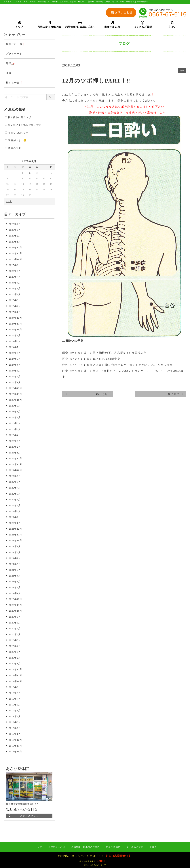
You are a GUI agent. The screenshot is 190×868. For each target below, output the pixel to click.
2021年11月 (15, 535)
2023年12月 (15, 389)
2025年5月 (15, 289)
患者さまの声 (113, 847)
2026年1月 (15, 242)
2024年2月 (15, 377)
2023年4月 (15, 436)
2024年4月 (15, 365)
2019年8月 (15, 694)
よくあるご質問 (135, 847)
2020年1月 (15, 664)
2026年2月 (15, 236)
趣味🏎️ (10, 64)
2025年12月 (15, 248)
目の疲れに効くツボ (20, 118)
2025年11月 (15, 254)
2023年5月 (15, 430)
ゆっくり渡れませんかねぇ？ (88, 397)
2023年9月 (15, 406)
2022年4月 (15, 506)
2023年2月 (15, 447)
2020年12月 (15, 600)
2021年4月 (15, 576)
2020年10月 (15, 611)
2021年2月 (15, 588)
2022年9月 (15, 477)
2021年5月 (15, 570)
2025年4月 (15, 295)
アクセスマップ (29, 816)
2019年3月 (15, 723)
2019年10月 (15, 682)
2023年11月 (15, 395)
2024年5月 (15, 359)
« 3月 (9, 202)
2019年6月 (15, 705)
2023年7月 (15, 418)
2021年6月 (15, 565)
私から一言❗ (14, 83)
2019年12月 (15, 670)
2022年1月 (15, 523)
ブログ (153, 847)
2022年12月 (15, 459)
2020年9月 (15, 617)
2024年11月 (15, 324)
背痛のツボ (14, 149)
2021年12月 (15, 529)
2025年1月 (15, 313)
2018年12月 (15, 740)
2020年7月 (15, 629)
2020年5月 (15, 641)
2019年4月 (15, 717)
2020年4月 (15, 647)
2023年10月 (15, 400)
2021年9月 (15, 547)
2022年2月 (15, 518)
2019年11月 (15, 676)
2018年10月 (15, 752)
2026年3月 (15, 230)
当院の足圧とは (57, 847)
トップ (38, 847)
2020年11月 (15, 605)
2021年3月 (15, 582)
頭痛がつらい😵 (17, 141)
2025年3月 (15, 301)
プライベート (14, 54)
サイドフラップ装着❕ (164, 397)
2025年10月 (15, 260)
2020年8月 (15, 623)
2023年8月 (15, 412)
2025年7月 (15, 277)
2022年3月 (15, 512)
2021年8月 (15, 553)
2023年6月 (15, 424)
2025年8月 (15, 271)
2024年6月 (15, 353)
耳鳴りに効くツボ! (19, 133)
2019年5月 (15, 711)
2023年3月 (15, 441)
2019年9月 (15, 688)
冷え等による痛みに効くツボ (25, 126)
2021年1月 (15, 594)
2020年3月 (15, 652)
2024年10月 (15, 330)
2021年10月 (15, 541)
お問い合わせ (124, 12)
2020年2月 (15, 658)
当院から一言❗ (16, 45)
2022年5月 (15, 500)
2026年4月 (15, 225)
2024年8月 (15, 342)
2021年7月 (15, 559)
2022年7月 (15, 488)
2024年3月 (15, 371)
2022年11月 (15, 465)
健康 (181, 71)
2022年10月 (15, 471)
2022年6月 (15, 494)
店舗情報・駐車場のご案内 (86, 847)
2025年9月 (15, 266)
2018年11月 (15, 746)
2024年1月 (15, 383)
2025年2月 (15, 307)
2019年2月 (15, 729)
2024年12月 (15, 318)
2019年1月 (15, 734)
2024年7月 (15, 348)
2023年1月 (15, 453)
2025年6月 (15, 283)
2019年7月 (15, 699)
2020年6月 (15, 635)
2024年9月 (15, 336)
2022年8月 (15, 482)
